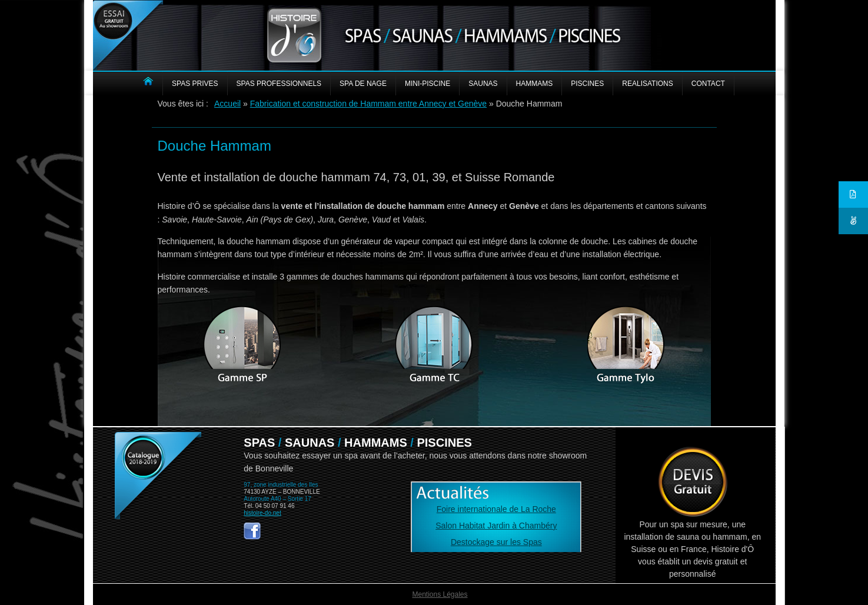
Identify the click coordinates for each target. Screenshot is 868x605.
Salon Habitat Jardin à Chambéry (496, 526)
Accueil (227, 104)
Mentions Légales (440, 594)
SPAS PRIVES (195, 84)
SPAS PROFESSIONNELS (279, 84)
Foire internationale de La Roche (496, 509)
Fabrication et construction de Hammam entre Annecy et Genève (368, 104)
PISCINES (587, 84)
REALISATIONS (647, 84)
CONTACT (708, 84)
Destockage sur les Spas (496, 542)
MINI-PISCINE (428, 84)
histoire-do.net (262, 513)
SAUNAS (483, 84)
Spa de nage (363, 84)
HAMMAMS (535, 84)
